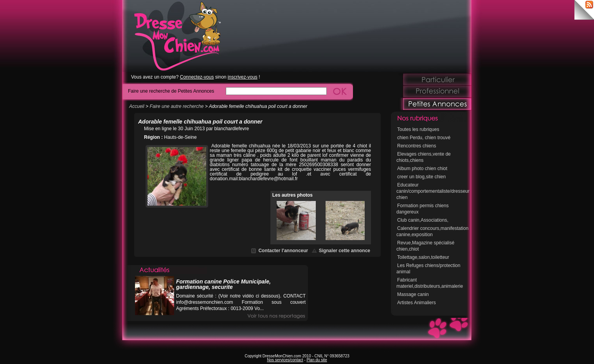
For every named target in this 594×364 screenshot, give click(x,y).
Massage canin (413, 294)
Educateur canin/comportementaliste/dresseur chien (433, 191)
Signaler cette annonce (345, 251)
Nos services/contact (285, 360)
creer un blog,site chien (421, 177)
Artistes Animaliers (417, 303)
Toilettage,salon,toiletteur (423, 257)
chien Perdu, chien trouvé (424, 138)
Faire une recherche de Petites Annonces (171, 91)
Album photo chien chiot (422, 169)
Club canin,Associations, (423, 220)
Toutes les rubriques (418, 129)
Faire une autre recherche (176, 106)
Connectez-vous (197, 77)
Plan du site (317, 360)
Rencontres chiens (417, 146)
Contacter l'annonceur (283, 251)
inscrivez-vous (243, 77)
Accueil (137, 106)
